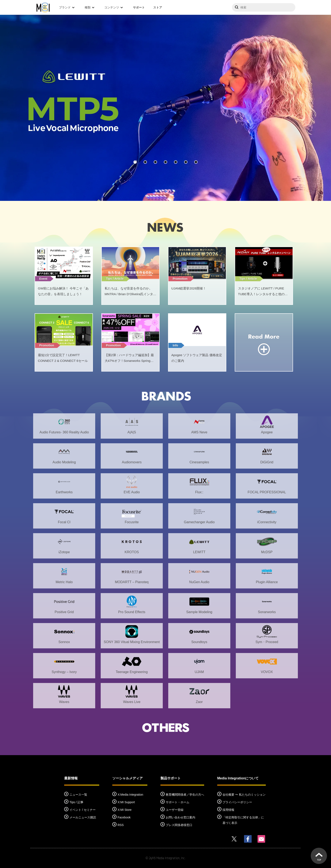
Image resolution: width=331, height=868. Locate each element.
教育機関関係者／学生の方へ (185, 795)
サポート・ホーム (178, 802)
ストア (158, 7)
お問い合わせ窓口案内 (180, 817)
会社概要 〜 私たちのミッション (244, 795)
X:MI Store (125, 810)
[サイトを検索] (264, 7)
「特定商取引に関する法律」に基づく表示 (243, 820)
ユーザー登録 (175, 810)
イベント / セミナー (83, 810)
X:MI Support (126, 802)
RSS (121, 825)
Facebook (124, 817)
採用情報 (228, 810)
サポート (139, 7)
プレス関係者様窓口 (179, 825)
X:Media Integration (130, 795)
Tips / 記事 (76, 802)
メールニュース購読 (83, 817)
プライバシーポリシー (237, 802)
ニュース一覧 (78, 795)
